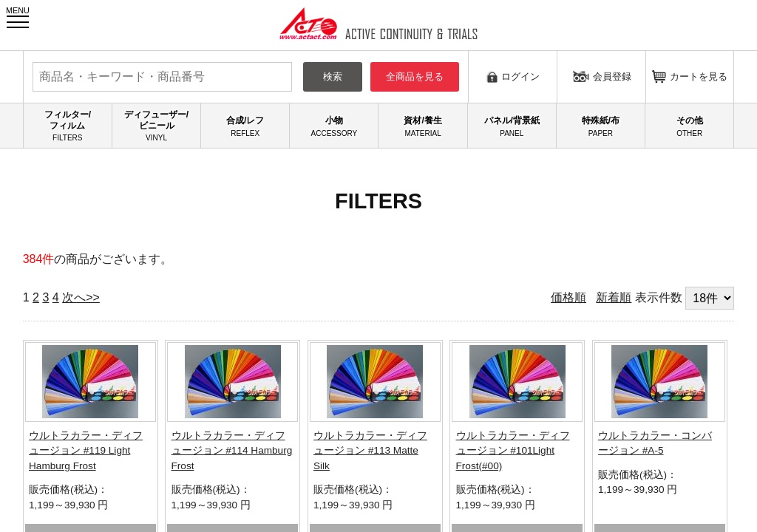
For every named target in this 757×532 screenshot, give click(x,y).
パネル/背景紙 (512, 126)
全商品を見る (415, 76)
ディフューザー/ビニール (156, 126)
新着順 (614, 297)
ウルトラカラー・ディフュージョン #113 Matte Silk (370, 451)
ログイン (513, 76)
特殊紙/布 (601, 126)
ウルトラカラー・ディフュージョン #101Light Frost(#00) (513, 451)
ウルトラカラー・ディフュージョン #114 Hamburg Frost (232, 451)
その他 (689, 126)
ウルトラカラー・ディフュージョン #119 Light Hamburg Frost (86, 451)
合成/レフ (245, 126)
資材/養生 (422, 126)
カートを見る (690, 76)
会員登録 (602, 76)
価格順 (568, 297)
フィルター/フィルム (68, 126)
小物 (334, 126)
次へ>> (81, 297)
